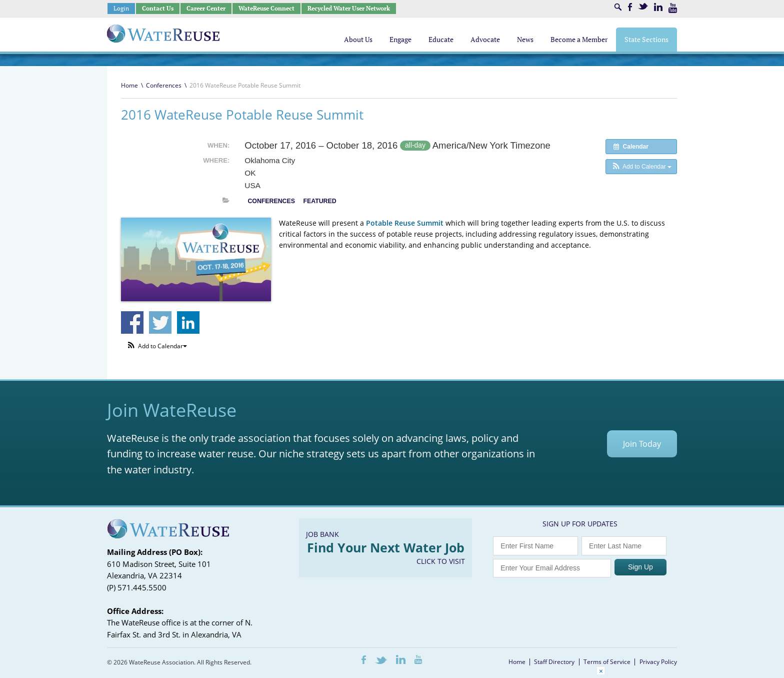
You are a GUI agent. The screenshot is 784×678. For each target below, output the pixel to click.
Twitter (643, 6)
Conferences (164, 85)
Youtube (673, 8)
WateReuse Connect (266, 8)
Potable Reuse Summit (405, 223)
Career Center (206, 8)
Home (129, 85)
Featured (319, 201)
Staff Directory (554, 662)
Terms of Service (607, 662)
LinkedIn (658, 7)
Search (618, 7)
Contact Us (158, 8)
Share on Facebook (132, 322)
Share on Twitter (160, 322)
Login (121, 8)
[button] (641, 167)
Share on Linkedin (188, 322)
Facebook (630, 7)
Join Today (642, 444)
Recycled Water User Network (349, 8)
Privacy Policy (658, 662)
